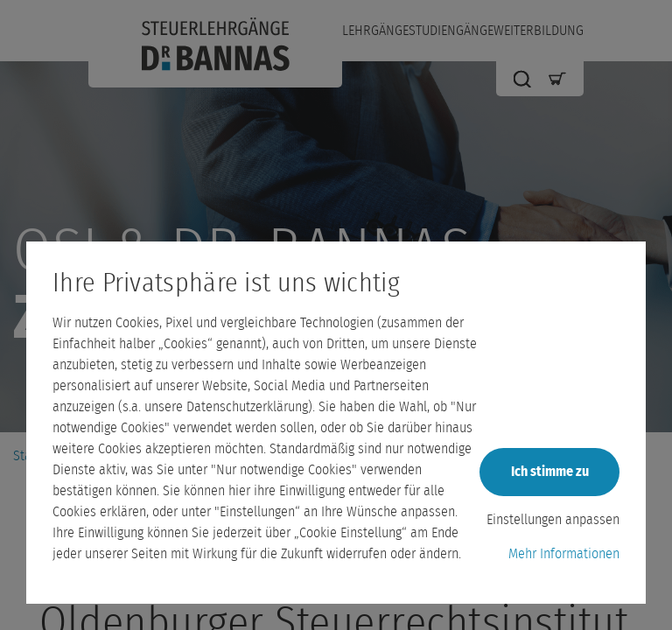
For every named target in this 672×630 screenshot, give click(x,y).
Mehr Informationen (564, 554)
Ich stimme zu (550, 472)
